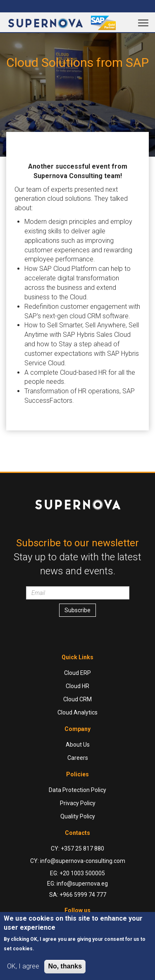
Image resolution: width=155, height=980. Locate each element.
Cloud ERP (77, 673)
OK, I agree (23, 966)
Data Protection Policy (77, 790)
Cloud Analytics (77, 712)
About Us (78, 745)
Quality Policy (78, 816)
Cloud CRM (77, 699)
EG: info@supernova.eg (77, 884)
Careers (78, 758)
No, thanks (65, 966)
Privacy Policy (78, 803)
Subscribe (77, 610)
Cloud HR (77, 686)
